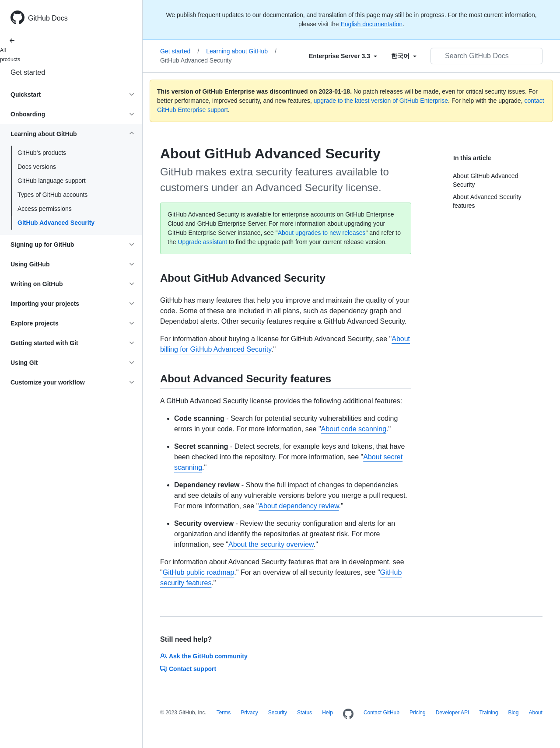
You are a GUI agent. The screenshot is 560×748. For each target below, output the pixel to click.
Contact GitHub (381, 713)
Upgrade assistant (202, 242)
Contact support (188, 669)
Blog (513, 713)
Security (278, 713)
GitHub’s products (42, 153)
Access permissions (45, 209)
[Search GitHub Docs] (486, 56)
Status (304, 713)
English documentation (371, 24)
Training (488, 713)
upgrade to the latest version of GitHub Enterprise (381, 101)
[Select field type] (343, 56)
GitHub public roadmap (199, 572)
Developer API (453, 713)
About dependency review (299, 506)
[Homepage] (348, 714)
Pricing (418, 713)
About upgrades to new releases (322, 233)
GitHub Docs (48, 18)
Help (327, 713)
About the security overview (271, 544)
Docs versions (37, 167)
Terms (224, 713)
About (535, 713)
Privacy (249, 713)
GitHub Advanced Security (56, 223)
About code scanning (354, 429)
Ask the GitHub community (204, 656)
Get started (28, 72)
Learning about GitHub (241, 51)
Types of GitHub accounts (52, 195)
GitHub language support (52, 181)
